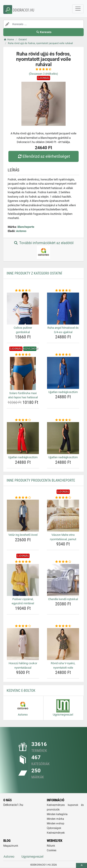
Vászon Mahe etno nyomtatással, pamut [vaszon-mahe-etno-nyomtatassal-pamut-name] (63, 537)
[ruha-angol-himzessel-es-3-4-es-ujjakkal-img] (63, 309)
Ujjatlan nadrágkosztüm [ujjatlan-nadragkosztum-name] (63, 392)
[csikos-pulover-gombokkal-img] (23, 309)
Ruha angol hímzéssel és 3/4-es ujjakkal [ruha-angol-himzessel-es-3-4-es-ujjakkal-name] (63, 330)
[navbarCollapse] (78, 9)
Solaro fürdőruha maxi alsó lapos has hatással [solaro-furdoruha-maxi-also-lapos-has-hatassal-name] (23, 395)
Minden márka (55, 819)
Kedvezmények (56, 833)
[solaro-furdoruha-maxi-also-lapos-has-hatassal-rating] (23, 355)
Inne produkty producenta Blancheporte (41, 480)
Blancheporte (26, 227)
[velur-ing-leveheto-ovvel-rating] (23, 498)
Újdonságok (54, 828)
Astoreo (21, 231)
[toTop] (81, 865)
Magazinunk (11, 846)
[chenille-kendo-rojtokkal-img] (63, 580)
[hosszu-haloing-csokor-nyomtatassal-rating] (23, 626)
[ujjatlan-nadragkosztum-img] (63, 373)
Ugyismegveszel (32, 857)
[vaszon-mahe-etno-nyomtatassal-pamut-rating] (63, 498)
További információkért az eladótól (43, 250)
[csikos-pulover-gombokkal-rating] (23, 291)
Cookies (52, 850)
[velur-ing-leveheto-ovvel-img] (23, 516)
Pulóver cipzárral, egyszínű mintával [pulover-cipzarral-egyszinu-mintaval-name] (23, 601)
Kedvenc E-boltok (21, 691)
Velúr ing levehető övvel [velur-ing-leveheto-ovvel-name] (23, 535)
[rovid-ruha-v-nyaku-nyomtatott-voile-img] (63, 644)
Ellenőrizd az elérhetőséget (43, 156)
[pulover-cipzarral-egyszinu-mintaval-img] (23, 580)
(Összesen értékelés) (43, 74)
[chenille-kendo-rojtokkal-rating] (63, 562)
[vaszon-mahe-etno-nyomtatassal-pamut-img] (63, 516)
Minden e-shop (56, 823)
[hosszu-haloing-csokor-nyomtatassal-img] (23, 644)
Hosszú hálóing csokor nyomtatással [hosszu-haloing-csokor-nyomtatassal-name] (23, 665)
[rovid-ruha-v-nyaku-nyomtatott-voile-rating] (63, 626)
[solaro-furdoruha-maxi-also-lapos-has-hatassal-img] (23, 373)
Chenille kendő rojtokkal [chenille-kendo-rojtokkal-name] (63, 599)
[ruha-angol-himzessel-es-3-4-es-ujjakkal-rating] (63, 291)
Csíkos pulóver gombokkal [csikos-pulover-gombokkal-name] (23, 330)
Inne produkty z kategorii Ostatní (34, 273)
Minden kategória (57, 814)
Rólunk (51, 846)
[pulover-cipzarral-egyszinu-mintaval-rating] (23, 562)
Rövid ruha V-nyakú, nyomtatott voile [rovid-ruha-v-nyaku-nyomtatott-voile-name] (63, 665)
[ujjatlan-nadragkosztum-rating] (63, 355)
